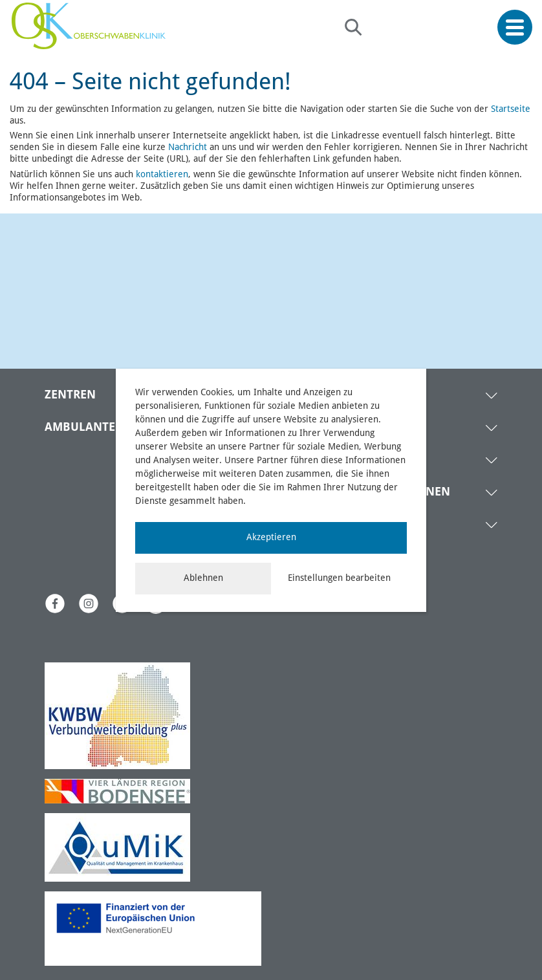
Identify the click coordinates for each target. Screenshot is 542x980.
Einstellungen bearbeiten (339, 578)
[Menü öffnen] (515, 27)
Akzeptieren (271, 538)
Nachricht (188, 147)
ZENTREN (70, 395)
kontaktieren (162, 175)
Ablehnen (203, 578)
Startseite (511, 109)
